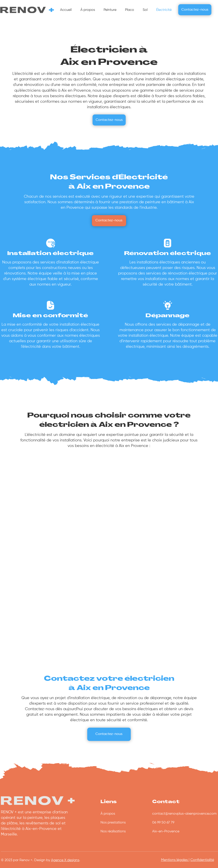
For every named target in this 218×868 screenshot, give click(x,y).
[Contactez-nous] (195, 10)
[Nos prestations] (122, 823)
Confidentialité (202, 860)
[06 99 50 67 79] (174, 823)
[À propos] (122, 814)
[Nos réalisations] (122, 832)
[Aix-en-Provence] (174, 832)
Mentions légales (175, 860)
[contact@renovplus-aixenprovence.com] (185, 814)
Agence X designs (65, 860)
